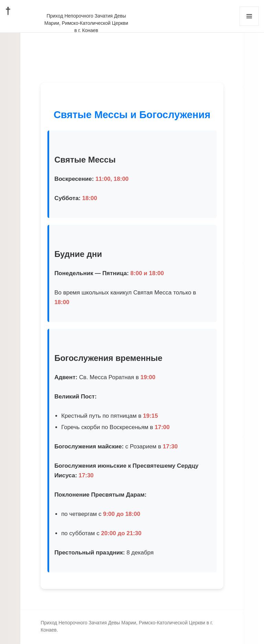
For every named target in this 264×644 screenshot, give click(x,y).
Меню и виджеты (249, 26)
